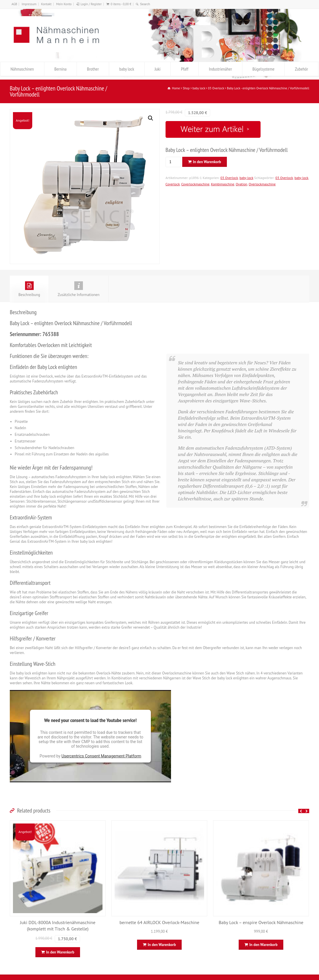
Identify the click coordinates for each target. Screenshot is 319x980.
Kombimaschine (223, 184)
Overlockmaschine (262, 184)
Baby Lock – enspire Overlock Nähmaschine (261, 922)
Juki (157, 69)
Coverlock (173, 184)
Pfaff (185, 69)
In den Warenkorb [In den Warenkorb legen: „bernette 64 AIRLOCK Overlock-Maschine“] (162, 945)
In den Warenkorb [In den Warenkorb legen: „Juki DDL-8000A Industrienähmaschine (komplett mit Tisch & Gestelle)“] (60, 952)
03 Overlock (229, 178)
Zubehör (301, 69)
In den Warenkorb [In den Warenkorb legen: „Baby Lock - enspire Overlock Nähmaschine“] (263, 945)
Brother (93, 69)
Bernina (60, 69)
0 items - (121, 4)
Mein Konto (64, 4)
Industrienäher (220, 69)
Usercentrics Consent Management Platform (101, 756)
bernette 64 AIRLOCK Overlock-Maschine (159, 922)
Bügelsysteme (263, 69)
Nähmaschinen (22, 69)
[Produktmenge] (173, 162)
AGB (14, 4)
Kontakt (46, 4)
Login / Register (91, 4)
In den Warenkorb (207, 162)
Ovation (242, 184)
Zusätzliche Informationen (78, 289)
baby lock (127, 69)
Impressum (29, 4)
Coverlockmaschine (195, 184)
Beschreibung (29, 289)
